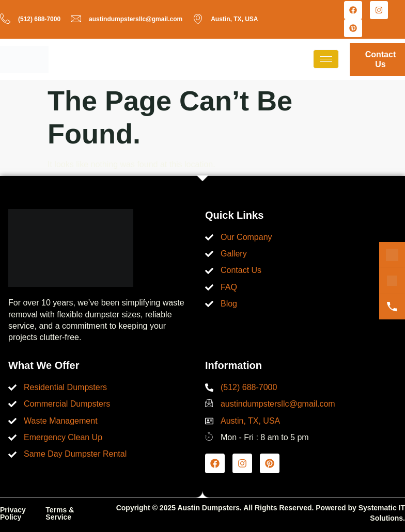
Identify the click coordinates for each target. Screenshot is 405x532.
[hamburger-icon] (326, 59)
